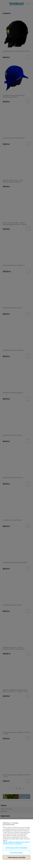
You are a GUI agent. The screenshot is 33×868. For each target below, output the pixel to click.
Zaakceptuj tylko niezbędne (17, 848)
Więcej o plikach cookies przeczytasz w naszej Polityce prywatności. (16, 843)
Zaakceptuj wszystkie (16, 857)
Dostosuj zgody (17, 853)
